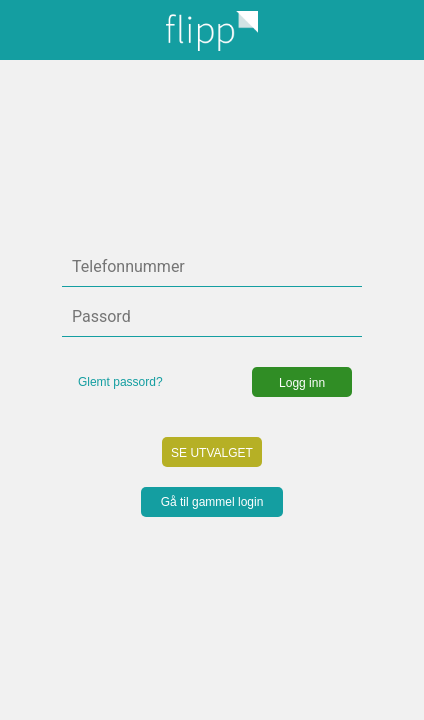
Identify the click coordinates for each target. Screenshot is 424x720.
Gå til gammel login (212, 502)
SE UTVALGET (212, 453)
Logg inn (302, 383)
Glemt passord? (120, 382)
